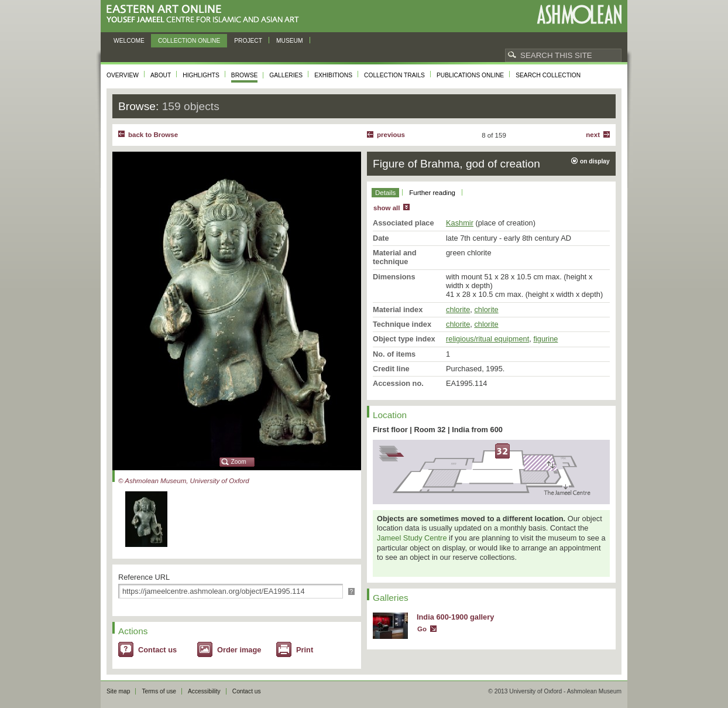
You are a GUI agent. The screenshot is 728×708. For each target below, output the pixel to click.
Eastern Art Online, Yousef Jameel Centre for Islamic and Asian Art (206, 14)
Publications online (470, 75)
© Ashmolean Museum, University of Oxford (184, 481)
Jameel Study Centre (412, 538)
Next (593, 135)
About (161, 75)
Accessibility (204, 691)
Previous (391, 135)
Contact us (157, 650)
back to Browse (153, 135)
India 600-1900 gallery (455, 617)
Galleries (286, 75)
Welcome (129, 41)
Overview (123, 75)
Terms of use (159, 691)
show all (387, 208)
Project (248, 41)
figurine (545, 339)
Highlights (201, 75)
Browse (245, 75)
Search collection (548, 75)
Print (305, 650)
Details (385, 193)
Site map (118, 691)
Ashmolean (579, 14)
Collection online (189, 41)
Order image (239, 650)
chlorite (458, 309)
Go (422, 629)
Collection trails (394, 75)
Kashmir (460, 223)
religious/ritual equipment (487, 339)
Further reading (432, 193)
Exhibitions (333, 75)
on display (595, 161)
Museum (290, 41)
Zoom (239, 462)
